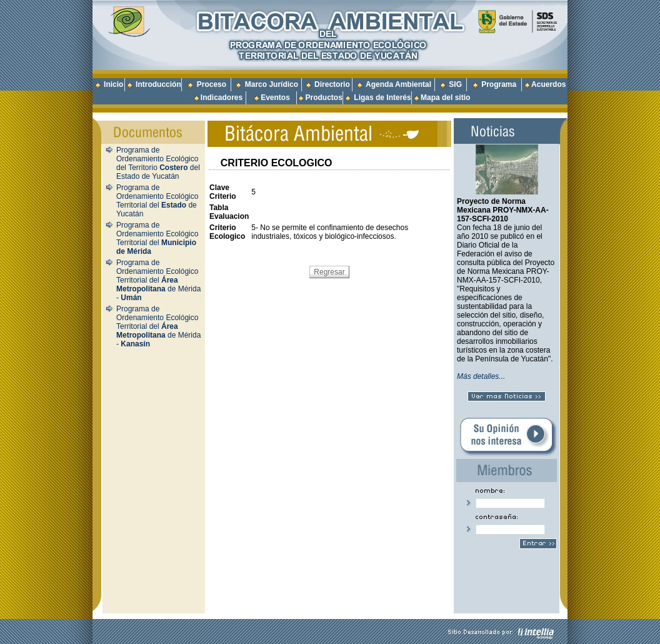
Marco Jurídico (272, 84)
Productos (323, 98)
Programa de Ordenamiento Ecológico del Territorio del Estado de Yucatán (158, 163)
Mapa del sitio (441, 98)
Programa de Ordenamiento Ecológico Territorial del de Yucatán (157, 201)
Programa (499, 84)
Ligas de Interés (382, 98)
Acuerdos (548, 84)
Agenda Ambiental (398, 84)
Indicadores (222, 98)
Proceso (212, 84)
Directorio (332, 84)
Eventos (275, 98)
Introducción (158, 84)
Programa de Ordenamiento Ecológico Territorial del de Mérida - (158, 280)
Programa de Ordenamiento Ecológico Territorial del (157, 238)
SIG (455, 84)
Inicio (113, 84)
